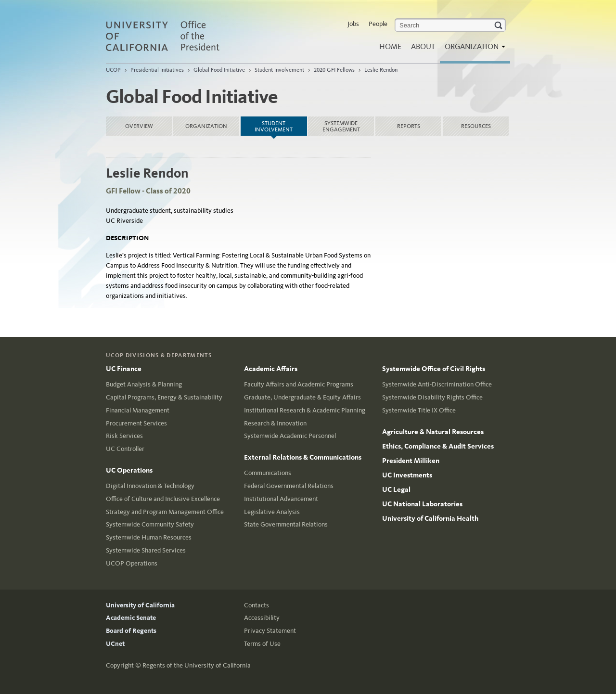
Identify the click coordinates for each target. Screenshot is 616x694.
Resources (476, 126)
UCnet (115, 644)
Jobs (353, 24)
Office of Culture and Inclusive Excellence (163, 499)
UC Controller (125, 449)
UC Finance (124, 369)
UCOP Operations (132, 563)
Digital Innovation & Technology (150, 486)
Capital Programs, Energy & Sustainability (164, 397)
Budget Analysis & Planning (144, 384)
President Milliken (411, 461)
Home (390, 46)
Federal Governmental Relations (289, 486)
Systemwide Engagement (341, 126)
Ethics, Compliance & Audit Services (438, 446)
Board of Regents (131, 631)
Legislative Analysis (272, 512)
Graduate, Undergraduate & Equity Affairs (302, 397)
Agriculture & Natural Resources (433, 432)
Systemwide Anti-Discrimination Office (437, 384)
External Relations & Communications (303, 457)
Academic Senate (131, 618)
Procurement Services (136, 423)
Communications (268, 473)
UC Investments (407, 475)
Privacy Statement (270, 631)
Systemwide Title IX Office (419, 410)
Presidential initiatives (157, 70)
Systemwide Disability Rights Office (432, 397)
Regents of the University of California (197, 665)
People (378, 24)
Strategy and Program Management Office (165, 512)
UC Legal (396, 489)
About (423, 46)
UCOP (113, 70)
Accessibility (262, 618)
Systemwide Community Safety (150, 524)
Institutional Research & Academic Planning (305, 410)
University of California (140, 605)
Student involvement (279, 70)
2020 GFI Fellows (334, 70)
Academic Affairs (271, 369)
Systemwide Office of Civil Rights (434, 369)
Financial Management (138, 410)
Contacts (257, 605)
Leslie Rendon (381, 70)
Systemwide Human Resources (149, 537)
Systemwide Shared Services (146, 550)
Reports (409, 126)
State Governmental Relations (286, 524)
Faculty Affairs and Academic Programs (299, 384)
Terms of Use (262, 644)
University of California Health (430, 518)
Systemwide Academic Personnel (290, 436)
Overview (139, 126)
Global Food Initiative (219, 70)
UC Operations (129, 470)
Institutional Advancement (281, 499)
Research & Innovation (275, 423)
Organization (473, 49)
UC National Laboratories (422, 504)
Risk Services (124, 436)
